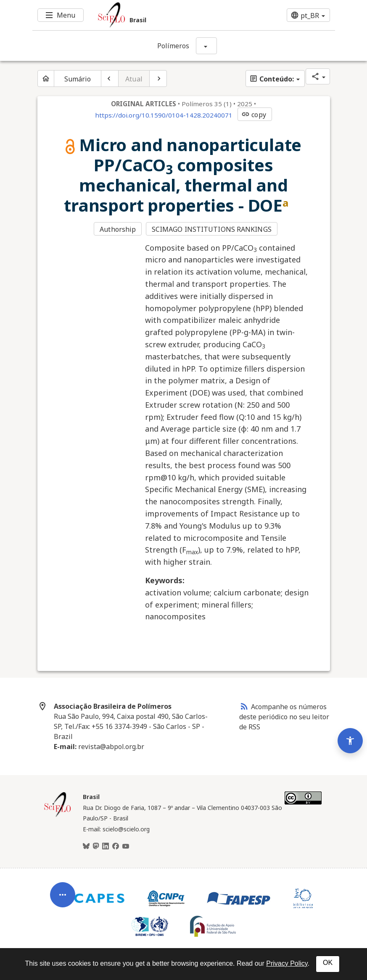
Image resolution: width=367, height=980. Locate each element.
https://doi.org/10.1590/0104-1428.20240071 (164, 115)
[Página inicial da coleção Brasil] (58, 816)
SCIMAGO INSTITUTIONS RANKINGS (212, 229)
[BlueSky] (86, 846)
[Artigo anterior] (110, 79)
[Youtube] (126, 846)
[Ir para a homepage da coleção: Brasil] (158, 15)
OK (328, 963)
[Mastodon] (96, 846)
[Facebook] (116, 846)
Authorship (118, 229)
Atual (134, 79)
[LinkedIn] (106, 846)
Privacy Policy (287, 963)
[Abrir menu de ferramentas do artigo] (63, 901)
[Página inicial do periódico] (46, 79)
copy (253, 115)
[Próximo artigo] (158, 79)
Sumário (78, 79)
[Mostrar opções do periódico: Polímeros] (206, 46)
